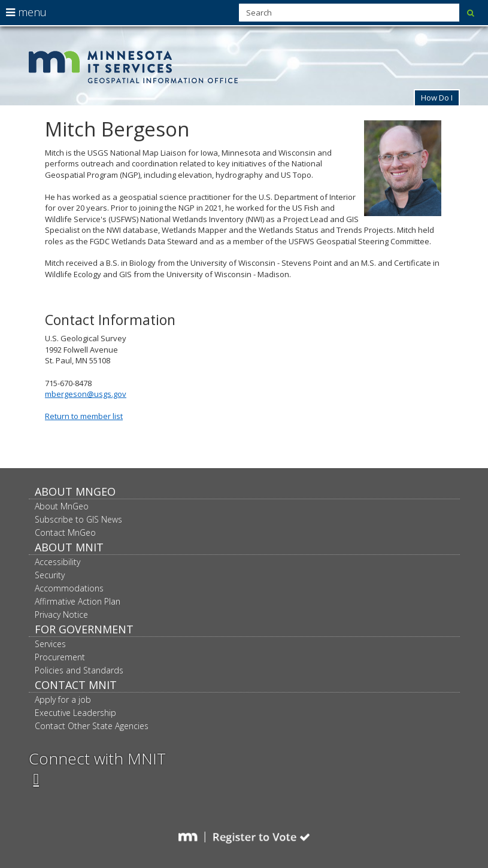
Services (50, 644)
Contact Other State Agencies (92, 726)
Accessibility (57, 562)
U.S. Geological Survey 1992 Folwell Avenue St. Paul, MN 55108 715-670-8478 (244, 287)
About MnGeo (75, 491)
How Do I (437, 98)
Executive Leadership (75, 713)
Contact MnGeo (65, 532)
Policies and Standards (79, 670)
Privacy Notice (61, 614)
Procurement (60, 657)
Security (50, 575)
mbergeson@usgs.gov (86, 394)
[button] (437, 97)
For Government (84, 629)
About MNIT (69, 547)
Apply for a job (63, 699)
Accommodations (69, 588)
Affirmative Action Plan (78, 601)
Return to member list (84, 416)
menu (26, 12)
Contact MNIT (76, 685)
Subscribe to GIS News (78, 519)
